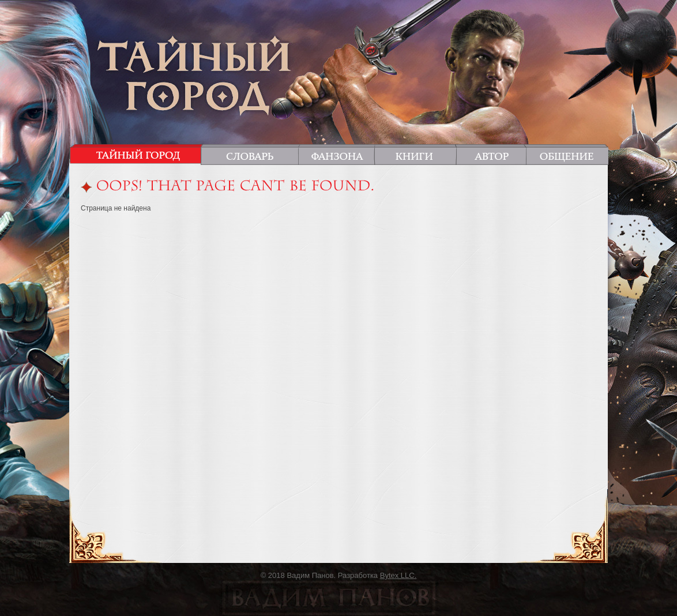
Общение (565, 154)
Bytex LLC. (398, 575)
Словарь (251, 154)
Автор (491, 154)
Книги (415, 154)
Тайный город (138, 154)
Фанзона (337, 154)
